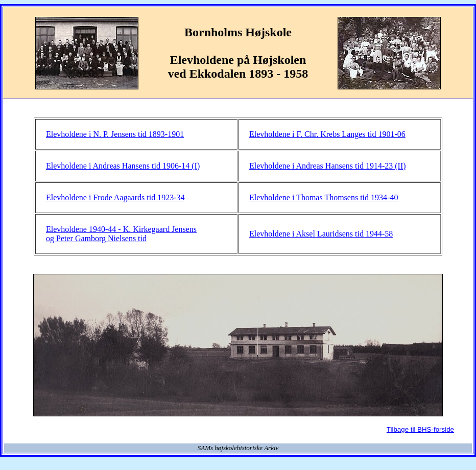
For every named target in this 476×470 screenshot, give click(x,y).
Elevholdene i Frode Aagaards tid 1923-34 (115, 197)
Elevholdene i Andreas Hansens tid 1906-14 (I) (123, 166)
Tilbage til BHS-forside (420, 429)
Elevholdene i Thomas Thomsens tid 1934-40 (324, 197)
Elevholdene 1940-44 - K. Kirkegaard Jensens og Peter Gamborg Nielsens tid (121, 234)
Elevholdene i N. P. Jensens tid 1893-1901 (115, 134)
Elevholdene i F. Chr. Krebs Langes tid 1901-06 (327, 134)
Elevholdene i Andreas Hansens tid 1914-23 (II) (328, 166)
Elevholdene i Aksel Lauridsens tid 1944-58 (321, 234)
